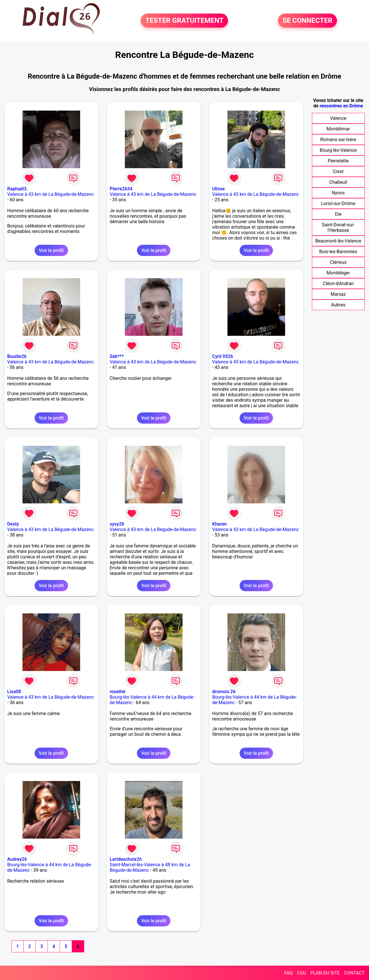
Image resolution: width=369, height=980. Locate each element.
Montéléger (338, 273)
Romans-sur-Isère (338, 140)
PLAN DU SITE (325, 973)
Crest (338, 171)
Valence (338, 118)
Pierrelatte (338, 161)
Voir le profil (51, 250)
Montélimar (338, 129)
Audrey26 (17, 859)
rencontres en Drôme (341, 106)
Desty (13, 524)
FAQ (288, 973)
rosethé (118, 692)
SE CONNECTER (307, 21)
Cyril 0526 (223, 356)
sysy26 (117, 524)
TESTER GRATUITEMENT (184, 21)
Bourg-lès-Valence (338, 150)
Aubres (338, 305)
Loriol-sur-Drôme (338, 203)
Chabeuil (338, 182)
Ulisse (219, 189)
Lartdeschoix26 (126, 859)
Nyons (338, 193)
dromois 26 (224, 692)
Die (338, 214)
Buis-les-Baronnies (338, 252)
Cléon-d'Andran (338, 284)
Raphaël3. (17, 189)
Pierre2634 (121, 189)
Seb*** (117, 356)
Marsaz (338, 294)
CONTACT (354, 973)
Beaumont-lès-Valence (338, 241)
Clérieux (338, 262)
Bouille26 (17, 356)
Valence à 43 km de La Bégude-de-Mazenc (50, 194)
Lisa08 (14, 692)
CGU (302, 973)
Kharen (220, 524)
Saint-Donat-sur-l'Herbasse (338, 228)
